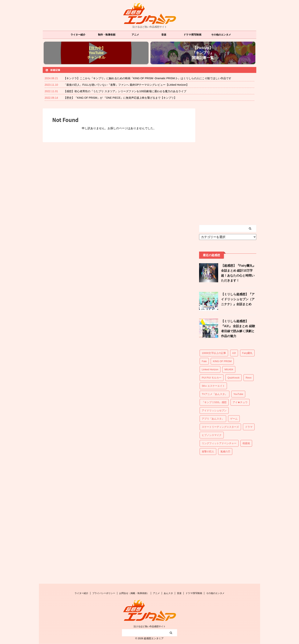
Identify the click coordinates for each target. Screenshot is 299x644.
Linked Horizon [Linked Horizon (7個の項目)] (210, 369)
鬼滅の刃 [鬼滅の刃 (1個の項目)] (225, 452)
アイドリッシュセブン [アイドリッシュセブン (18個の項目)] (214, 410)
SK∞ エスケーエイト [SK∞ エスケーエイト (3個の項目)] (213, 386)
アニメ (135, 35)
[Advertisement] (228, 166)
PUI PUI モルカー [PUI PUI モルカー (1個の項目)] (212, 378)
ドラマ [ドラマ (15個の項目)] (249, 427)
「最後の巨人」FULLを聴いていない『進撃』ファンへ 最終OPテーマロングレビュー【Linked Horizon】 (126, 85)
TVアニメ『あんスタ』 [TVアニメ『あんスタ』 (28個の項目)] (215, 394)
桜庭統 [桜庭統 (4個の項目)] (246, 443)
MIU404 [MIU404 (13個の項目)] (229, 369)
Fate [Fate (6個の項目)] (204, 361)
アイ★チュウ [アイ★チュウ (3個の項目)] (240, 402)
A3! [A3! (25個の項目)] (234, 353)
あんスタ (168, 593)
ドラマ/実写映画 (193, 35)
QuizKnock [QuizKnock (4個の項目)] (233, 378)
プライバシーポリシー (104, 593)
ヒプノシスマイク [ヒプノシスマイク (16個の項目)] (212, 435)
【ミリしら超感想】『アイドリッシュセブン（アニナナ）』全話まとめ (238, 299)
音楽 (164, 35)
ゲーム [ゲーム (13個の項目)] (234, 419)
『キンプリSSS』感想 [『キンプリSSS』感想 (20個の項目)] (214, 402)
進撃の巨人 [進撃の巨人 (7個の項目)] (208, 452)
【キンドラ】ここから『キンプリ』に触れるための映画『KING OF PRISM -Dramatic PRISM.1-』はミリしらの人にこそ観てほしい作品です (147, 78)
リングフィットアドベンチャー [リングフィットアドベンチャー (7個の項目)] (219, 443)
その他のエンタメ (221, 35)
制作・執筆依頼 (107, 35)
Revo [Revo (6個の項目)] (248, 378)
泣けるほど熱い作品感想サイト (149, 626)
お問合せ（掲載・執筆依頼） (134, 593)
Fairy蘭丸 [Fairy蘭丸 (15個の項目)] (247, 353)
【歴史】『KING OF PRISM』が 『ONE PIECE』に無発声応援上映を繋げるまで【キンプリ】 (120, 98)
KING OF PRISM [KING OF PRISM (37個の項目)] (222, 361)
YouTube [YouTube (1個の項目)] (238, 394)
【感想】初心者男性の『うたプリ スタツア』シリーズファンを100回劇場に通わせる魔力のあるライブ (125, 91)
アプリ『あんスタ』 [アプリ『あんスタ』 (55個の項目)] (213, 419)
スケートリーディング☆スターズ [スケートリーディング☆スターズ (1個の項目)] (220, 427)
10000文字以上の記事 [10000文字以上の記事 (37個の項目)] (214, 353)
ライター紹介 (78, 35)
